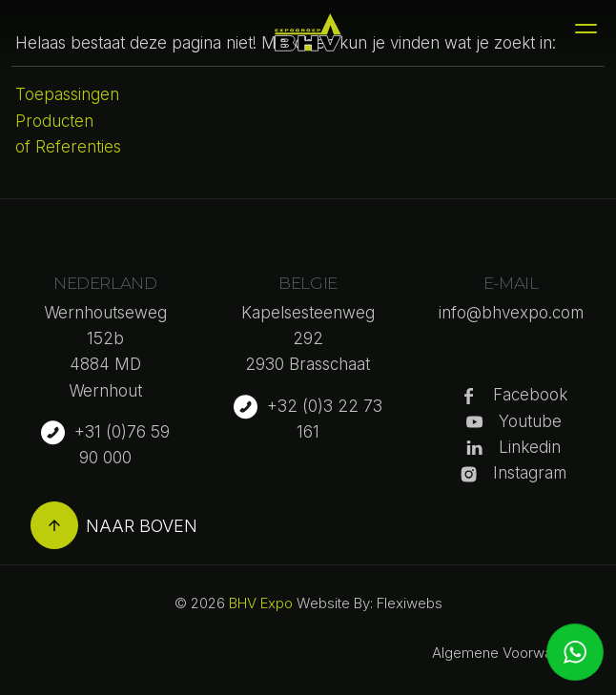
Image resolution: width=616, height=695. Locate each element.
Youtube (530, 421)
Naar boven (114, 525)
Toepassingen (67, 94)
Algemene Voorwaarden (511, 653)
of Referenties (68, 147)
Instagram (530, 473)
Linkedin (530, 447)
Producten (54, 121)
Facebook (530, 395)
